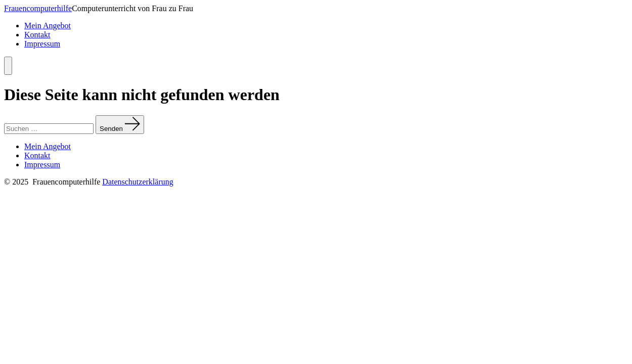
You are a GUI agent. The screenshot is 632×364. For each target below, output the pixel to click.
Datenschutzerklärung (138, 182)
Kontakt (37, 35)
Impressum (42, 44)
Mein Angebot (48, 26)
